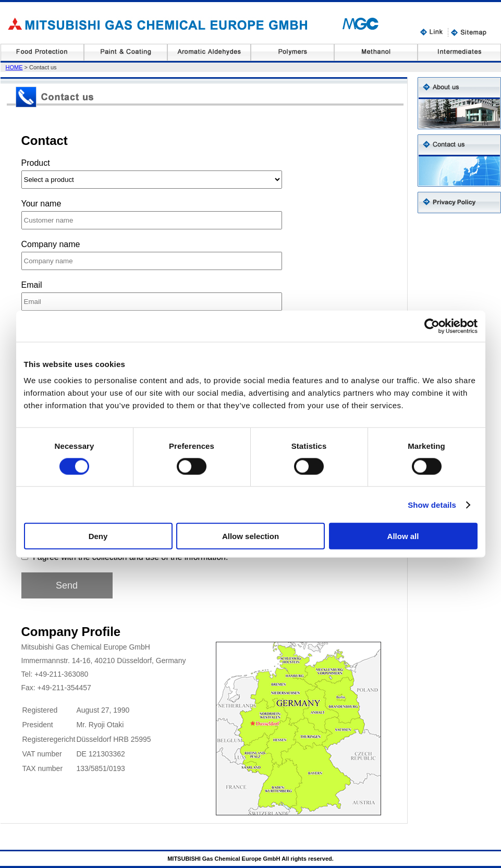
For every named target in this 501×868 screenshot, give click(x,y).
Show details (432, 504)
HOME (14, 67)
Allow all (403, 536)
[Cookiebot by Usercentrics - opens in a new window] (432, 326)
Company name (51, 244)
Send (67, 585)
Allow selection (250, 536)
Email (32, 285)
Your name (41, 204)
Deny (98, 536)
